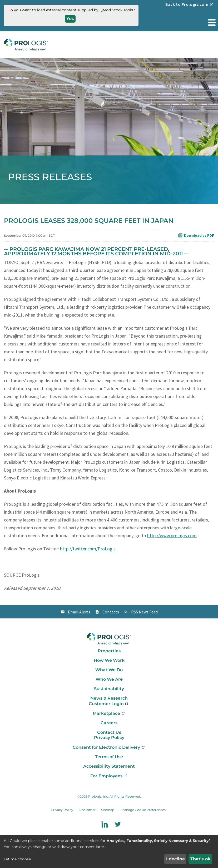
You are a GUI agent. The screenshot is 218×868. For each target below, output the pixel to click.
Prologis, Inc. (98, 796)
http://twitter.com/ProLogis (88, 549)
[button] (211, 22)
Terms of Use (109, 757)
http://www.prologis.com (172, 536)
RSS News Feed (144, 612)
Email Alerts (79, 612)
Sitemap (108, 810)
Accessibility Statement (109, 766)
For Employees (109, 776)
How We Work (109, 660)
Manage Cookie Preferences (143, 810)
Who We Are (109, 679)
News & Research (109, 698)
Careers (109, 723)
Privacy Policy (109, 738)
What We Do (109, 670)
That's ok (200, 859)
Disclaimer (87, 810)
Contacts (111, 612)
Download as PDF (196, 235)
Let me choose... (18, 859)
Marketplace (109, 713)
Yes (70, 19)
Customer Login (109, 704)
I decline (175, 859)
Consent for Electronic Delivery (109, 747)
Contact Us (109, 732)
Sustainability (109, 689)
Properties (109, 651)
